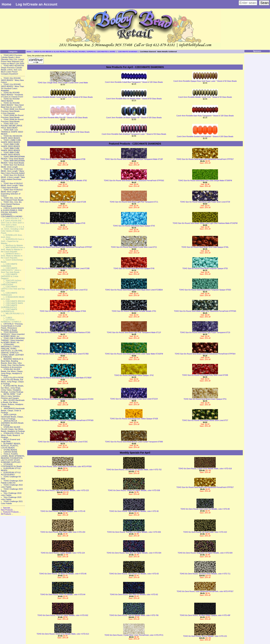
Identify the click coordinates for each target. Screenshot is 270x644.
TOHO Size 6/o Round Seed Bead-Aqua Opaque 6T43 (134, 226)
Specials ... (8, 508)
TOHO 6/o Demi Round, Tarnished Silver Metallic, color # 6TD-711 (205, 574)
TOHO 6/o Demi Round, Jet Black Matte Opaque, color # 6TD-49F (205, 615)
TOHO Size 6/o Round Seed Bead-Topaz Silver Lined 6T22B (63, 202)
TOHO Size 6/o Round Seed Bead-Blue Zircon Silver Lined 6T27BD (63, 354)
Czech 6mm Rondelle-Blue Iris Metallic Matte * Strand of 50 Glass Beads (134, 99)
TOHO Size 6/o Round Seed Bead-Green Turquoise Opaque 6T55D (205, 290)
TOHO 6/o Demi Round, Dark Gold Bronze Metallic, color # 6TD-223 (63, 490)
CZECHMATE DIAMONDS (128, 52)
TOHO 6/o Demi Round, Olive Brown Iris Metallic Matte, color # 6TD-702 (134, 470)
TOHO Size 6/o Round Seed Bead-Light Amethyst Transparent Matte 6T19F (134, 159)
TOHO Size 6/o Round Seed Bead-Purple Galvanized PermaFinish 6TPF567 (63, 247)
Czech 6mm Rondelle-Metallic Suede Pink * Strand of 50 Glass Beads (63, 132)
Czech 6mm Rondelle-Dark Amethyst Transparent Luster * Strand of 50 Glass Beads (134, 134)
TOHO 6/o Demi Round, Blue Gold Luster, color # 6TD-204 (63, 532)
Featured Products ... (12, 512)
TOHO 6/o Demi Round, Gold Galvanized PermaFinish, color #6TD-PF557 (205, 591)
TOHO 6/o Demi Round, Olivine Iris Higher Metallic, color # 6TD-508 (134, 490)
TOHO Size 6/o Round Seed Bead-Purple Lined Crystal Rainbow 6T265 (63, 332)
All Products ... (7, 514)
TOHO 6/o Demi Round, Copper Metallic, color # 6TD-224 (63, 553)
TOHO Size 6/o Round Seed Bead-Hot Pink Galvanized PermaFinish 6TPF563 (134, 181)
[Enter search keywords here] (248, 3)
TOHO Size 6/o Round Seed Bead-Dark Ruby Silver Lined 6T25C (63, 442)
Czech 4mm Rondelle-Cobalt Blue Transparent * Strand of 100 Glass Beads (134, 82)
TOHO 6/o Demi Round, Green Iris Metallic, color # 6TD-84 (63, 595)
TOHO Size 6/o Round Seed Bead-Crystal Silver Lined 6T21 (134, 247)
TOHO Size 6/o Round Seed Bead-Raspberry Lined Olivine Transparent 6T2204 (63, 399)
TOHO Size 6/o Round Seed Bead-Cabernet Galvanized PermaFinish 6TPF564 (205, 354)
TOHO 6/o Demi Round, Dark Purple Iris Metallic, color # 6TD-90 (134, 511)
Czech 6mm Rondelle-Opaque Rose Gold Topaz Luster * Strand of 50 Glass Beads (205, 81)
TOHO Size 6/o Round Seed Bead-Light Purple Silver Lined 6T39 (205, 202)
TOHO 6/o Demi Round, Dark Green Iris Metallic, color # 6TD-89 (205, 509)
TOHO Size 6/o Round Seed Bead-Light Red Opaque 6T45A (63, 311)
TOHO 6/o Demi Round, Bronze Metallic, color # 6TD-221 (205, 636)
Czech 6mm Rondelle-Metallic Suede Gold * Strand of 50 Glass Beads (205, 97)
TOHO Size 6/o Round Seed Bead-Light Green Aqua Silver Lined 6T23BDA (134, 290)
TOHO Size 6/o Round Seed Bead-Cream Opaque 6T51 (205, 399)
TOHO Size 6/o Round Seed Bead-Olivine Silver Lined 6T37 (205, 420)
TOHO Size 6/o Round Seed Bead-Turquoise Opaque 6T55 (205, 268)
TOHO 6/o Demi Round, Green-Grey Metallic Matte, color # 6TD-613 (63, 634)
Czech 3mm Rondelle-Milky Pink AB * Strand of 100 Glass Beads (63, 118)
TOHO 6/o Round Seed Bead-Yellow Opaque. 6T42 (134, 375)
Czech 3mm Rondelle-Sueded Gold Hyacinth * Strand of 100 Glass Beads (205, 137)
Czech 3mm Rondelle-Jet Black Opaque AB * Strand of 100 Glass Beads (134, 118)
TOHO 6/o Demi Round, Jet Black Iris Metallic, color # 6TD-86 (63, 574)
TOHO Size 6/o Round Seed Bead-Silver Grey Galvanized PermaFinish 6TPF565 (205, 311)
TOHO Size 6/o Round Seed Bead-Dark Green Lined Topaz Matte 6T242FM (134, 354)
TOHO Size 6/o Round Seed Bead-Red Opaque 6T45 (134, 268)
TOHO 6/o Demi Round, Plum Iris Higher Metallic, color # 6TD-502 (63, 615)
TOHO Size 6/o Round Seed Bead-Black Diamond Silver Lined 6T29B (63, 268)
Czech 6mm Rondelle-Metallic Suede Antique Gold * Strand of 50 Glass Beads (63, 97)
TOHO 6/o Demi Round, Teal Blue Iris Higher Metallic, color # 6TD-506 (134, 532)
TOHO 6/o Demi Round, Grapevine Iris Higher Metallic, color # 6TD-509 (205, 553)
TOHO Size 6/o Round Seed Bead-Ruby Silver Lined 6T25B (205, 375)
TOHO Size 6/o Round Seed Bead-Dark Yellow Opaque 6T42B (134, 419)
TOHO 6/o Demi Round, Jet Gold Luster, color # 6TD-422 (205, 532)
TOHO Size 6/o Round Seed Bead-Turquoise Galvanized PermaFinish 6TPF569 (63, 420)
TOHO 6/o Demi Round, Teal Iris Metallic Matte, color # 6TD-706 (134, 615)
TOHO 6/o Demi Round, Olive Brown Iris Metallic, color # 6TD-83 (134, 574)
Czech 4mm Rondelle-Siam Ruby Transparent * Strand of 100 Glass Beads (205, 116)
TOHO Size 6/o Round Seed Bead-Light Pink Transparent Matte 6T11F (134, 332)
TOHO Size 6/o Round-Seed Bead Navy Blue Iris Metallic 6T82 (63, 181)
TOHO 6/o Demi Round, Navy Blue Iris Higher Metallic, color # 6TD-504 (134, 553)
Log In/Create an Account (37, 4)
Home (7, 4)
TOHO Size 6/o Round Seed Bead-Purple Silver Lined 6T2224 (134, 399)
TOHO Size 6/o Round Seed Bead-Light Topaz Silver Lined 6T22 (63, 290)
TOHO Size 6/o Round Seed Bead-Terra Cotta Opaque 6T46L (205, 247)
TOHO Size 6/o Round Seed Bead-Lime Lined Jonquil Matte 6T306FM (205, 181)
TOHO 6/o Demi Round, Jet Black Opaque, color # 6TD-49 (63, 511)
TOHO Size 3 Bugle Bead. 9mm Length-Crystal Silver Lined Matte (63, 83)
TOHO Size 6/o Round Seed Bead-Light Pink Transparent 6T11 (134, 202)
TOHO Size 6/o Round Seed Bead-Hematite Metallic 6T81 (134, 311)
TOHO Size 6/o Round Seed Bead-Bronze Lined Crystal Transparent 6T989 (134, 442)
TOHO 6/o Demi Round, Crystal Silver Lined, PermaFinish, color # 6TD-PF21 (134, 635)
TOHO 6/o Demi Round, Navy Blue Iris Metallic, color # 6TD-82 (134, 595)
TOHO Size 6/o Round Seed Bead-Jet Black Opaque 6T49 (63, 223)
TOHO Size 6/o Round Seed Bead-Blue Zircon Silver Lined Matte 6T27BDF (63, 378)
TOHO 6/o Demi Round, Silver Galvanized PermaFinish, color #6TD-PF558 (63, 467)
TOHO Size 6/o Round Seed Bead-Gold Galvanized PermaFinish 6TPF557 (205, 159)
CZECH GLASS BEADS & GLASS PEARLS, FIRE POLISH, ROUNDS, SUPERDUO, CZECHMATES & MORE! (74, 52)
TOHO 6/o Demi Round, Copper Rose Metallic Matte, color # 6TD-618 (205, 469)
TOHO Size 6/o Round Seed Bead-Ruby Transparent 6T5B (63, 159)
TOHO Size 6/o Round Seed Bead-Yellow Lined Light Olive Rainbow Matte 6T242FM (205, 223)
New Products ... (8, 510)
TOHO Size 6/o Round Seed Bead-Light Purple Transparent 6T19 (205, 332)
